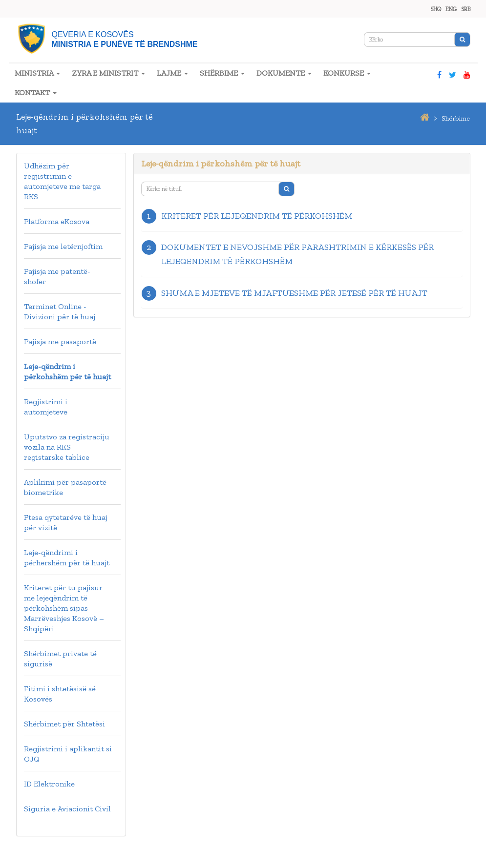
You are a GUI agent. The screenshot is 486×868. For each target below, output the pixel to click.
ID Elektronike (49, 784)
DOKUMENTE (284, 73)
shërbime (456, 118)
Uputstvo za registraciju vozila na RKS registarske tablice (67, 447)
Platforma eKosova (57, 221)
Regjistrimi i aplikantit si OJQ (68, 754)
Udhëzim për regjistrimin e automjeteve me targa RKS (62, 181)
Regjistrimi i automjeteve (46, 407)
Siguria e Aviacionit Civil (67, 809)
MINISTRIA (37, 73)
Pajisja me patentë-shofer (57, 276)
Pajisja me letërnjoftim (63, 246)
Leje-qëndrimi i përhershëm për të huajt (67, 558)
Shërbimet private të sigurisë (60, 659)
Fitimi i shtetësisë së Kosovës (60, 694)
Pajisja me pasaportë (60, 341)
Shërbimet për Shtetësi (64, 724)
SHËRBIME (222, 73)
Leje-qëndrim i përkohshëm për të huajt (67, 372)
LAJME (172, 73)
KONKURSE (347, 73)
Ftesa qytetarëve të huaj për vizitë (66, 522)
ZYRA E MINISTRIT (108, 73)
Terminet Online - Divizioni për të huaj (60, 311)
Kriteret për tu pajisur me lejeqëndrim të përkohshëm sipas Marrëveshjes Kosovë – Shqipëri (64, 608)
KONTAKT (36, 93)
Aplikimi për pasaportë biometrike (65, 487)
